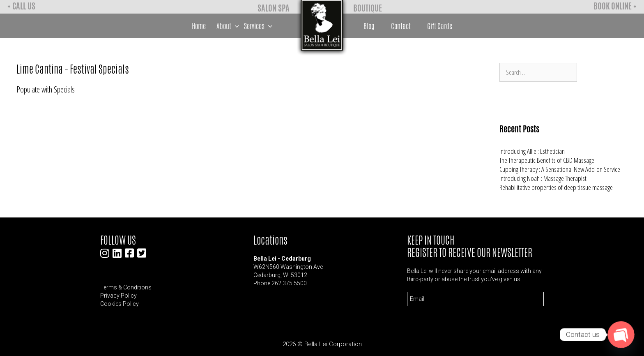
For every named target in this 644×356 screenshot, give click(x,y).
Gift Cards (440, 26)
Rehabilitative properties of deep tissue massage (556, 187)
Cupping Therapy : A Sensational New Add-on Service (560, 169)
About (229, 26)
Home (199, 26)
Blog (369, 26)
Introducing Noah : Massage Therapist (543, 178)
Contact (401, 26)
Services (259, 26)
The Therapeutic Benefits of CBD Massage (547, 160)
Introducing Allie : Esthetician (532, 151)
